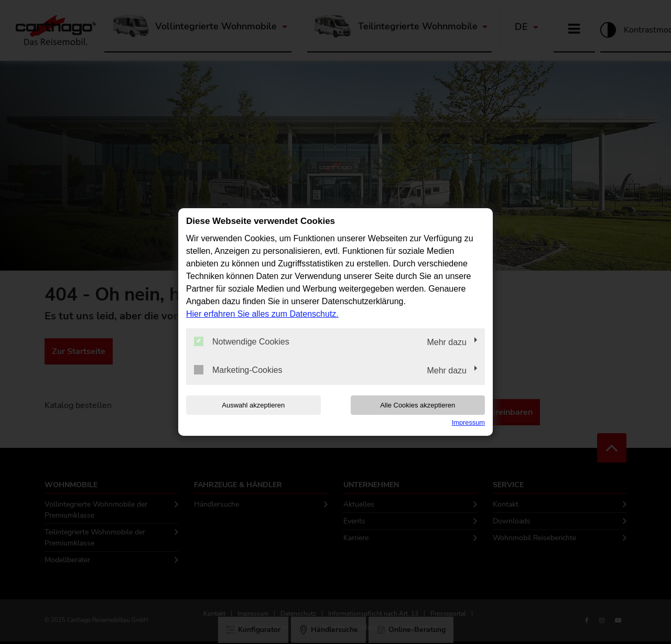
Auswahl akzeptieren (253, 405)
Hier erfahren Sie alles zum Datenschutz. (262, 314)
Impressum (468, 422)
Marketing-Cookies (238, 370)
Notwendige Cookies (242, 341)
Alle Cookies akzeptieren (418, 405)
